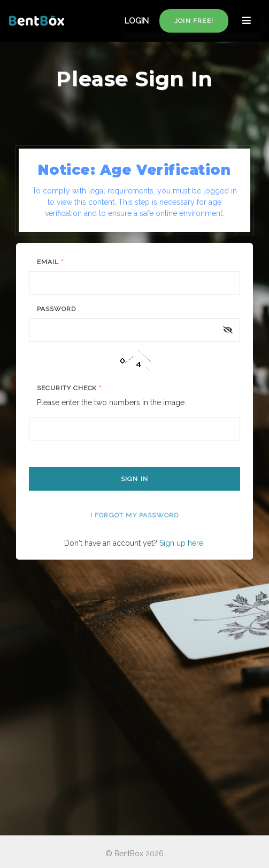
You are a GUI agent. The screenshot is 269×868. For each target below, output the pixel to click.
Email (50, 262)
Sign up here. (182, 543)
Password (56, 309)
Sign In (134, 479)
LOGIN (137, 21)
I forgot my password (135, 515)
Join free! (194, 21)
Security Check (69, 388)
